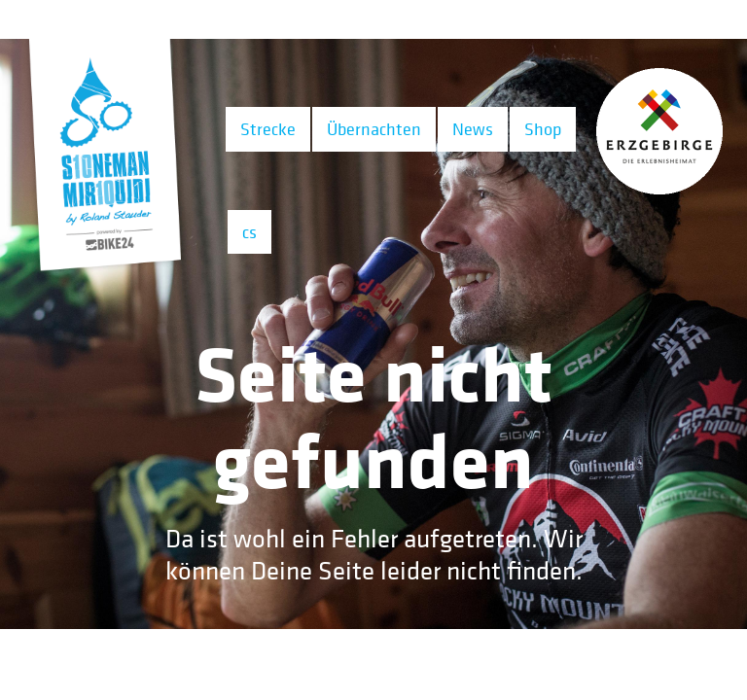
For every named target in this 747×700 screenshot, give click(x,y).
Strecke (268, 129)
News (473, 129)
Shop (543, 129)
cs (249, 232)
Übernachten (374, 129)
